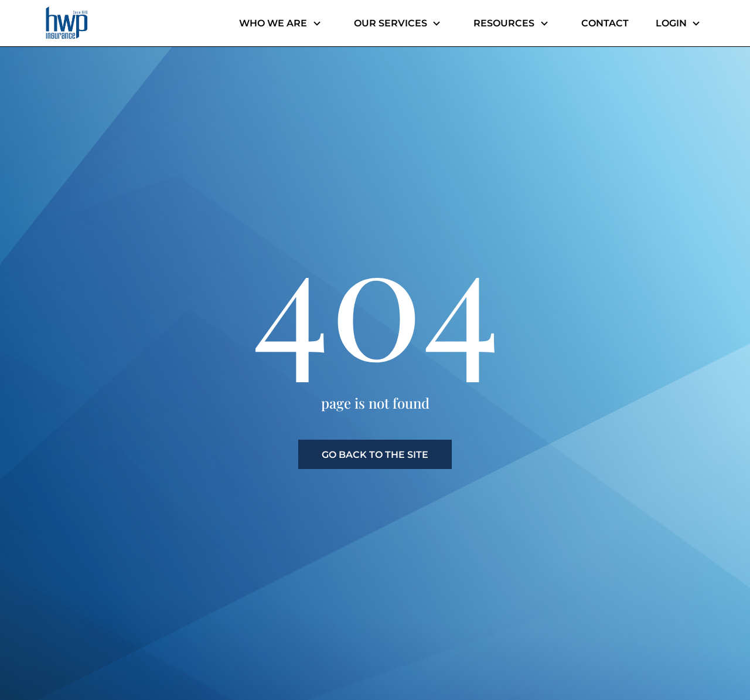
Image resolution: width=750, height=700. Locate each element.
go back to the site (375, 455)
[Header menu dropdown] (318, 23)
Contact (605, 23)
